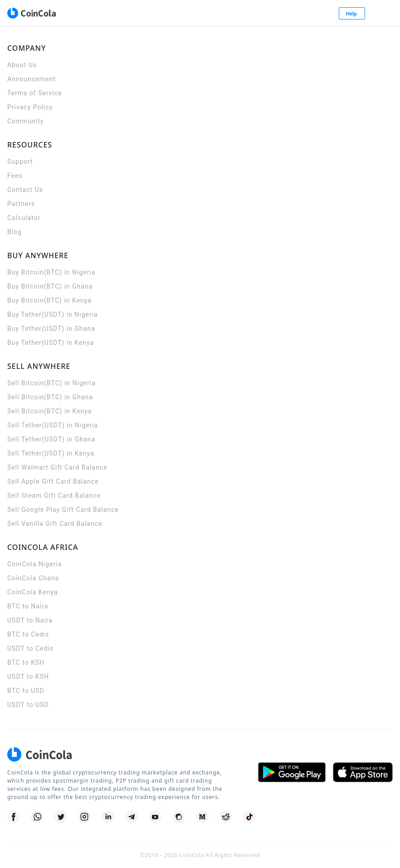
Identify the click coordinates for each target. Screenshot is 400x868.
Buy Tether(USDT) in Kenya (51, 343)
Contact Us (25, 190)
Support (20, 162)
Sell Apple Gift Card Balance (53, 481)
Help (352, 13)
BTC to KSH (26, 662)
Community (26, 121)
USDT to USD (28, 705)
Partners (21, 204)
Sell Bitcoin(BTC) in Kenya (49, 411)
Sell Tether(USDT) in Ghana (51, 439)
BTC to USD (26, 691)
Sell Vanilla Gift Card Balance (55, 524)
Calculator (24, 218)
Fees (15, 176)
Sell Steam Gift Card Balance (54, 495)
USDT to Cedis (30, 648)
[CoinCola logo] (31, 13)
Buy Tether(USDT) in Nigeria (53, 314)
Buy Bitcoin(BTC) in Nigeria (51, 272)
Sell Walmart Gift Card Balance (57, 467)
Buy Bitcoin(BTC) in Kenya (49, 300)
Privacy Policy (30, 107)
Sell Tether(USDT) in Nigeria (53, 425)
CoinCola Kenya (33, 592)
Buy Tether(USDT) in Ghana (51, 329)
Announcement (32, 79)
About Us (22, 65)
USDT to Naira (30, 620)
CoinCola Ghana (33, 578)
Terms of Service (35, 93)
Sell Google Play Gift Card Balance (63, 510)
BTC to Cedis (28, 634)
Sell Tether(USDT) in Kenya (51, 453)
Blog (15, 232)
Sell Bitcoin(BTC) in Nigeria (51, 383)
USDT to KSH (28, 677)
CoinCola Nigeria (34, 564)
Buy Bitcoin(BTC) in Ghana (50, 286)
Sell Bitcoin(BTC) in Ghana (50, 397)
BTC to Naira (28, 606)
